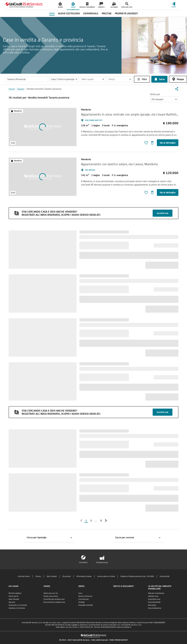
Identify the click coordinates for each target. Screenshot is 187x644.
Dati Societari (52, 576)
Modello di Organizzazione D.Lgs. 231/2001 (137, 576)
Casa (80, 593)
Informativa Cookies (84, 576)
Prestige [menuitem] (107, 13)
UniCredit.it (83, 562)
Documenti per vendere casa (54, 602)
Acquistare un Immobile (18, 605)
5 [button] (101, 521)
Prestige (81, 602)
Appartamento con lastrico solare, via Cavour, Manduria (119, 164)
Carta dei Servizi (24, 576)
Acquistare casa (154, 599)
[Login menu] (174, 5)
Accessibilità (165, 576)
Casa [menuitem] (52, 13)
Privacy (38, 576)
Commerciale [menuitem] (91, 13)
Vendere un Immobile (17, 608)
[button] (64, 79)
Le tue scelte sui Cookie (106, 576)
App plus (12, 602)
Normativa (152, 605)
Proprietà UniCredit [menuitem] (126, 13)
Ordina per (155, 94)
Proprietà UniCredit (86, 605)
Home (12, 89)
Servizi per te (13, 596)
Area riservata (14, 599)
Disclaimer (67, 576)
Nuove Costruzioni (85, 596)
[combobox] (164, 99)
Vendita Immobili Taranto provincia (44, 89)
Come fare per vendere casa (54, 599)
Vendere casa (153, 596)
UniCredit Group (102, 562)
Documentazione (155, 608)
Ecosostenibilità (154, 602)
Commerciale (83, 599)
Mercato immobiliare (156, 593)
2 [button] (91, 521)
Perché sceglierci (15, 593)
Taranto (21, 89)
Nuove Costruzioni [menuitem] (69, 13)
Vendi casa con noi (51, 593)
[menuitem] (60, 5)
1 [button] (86, 521)
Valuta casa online (51, 596)
